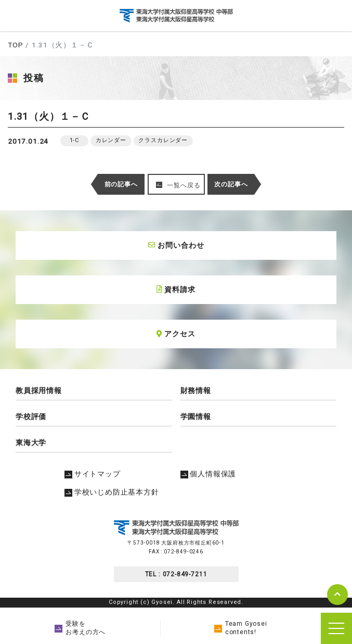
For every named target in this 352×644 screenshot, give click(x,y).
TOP (15, 45)
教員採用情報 (39, 390)
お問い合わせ (176, 245)
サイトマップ (93, 474)
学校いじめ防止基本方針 (112, 492)
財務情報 (196, 390)
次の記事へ (231, 184)
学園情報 (196, 416)
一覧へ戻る (184, 185)
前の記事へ (121, 184)
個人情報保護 (208, 474)
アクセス (176, 334)
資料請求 (176, 289)
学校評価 (31, 416)
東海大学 (31, 443)
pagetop (337, 595)
